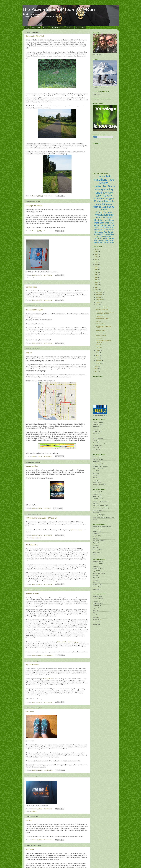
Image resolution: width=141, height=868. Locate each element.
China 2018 (99, 234)
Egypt (110, 232)
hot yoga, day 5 (32, 545)
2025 (96, 252)
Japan (96, 225)
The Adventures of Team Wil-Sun (59, 9)
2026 (96, 249)
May (98, 353)
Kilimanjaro (107, 218)
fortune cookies (32, 466)
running (108, 189)
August (98, 302)
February (99, 361)
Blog (28, 28)
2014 (96, 280)
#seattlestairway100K (104, 228)
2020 (96, 265)
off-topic (111, 225)
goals (105, 238)
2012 (96, 285)
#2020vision (109, 234)
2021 (96, 262)
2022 (96, 260)
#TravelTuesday (104, 212)
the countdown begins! (35, 310)
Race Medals (80, 28)
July (98, 305)
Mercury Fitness (48, 679)
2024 (96, 254)
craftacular (100, 186)
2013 (96, 282)
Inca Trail (109, 223)
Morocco (98, 238)
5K (104, 204)
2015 (96, 277)
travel (104, 210)
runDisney (101, 193)
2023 (96, 257)
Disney (103, 225)
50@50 (110, 198)
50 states (98, 201)
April (98, 355)
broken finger (109, 240)
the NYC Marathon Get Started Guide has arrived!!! (105, 313)
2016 (96, 275)
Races (45, 28)
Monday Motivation (104, 236)
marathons (33, 278)
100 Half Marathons (57, 28)
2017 (96, 272)
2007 (96, 371)
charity (32, 538)
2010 (96, 290)
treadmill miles (31, 287)
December (99, 292)
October (99, 297)
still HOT (29, 821)
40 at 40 (108, 196)
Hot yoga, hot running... (35, 206)
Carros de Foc (101, 232)
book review (98, 242)
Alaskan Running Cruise (104, 230)
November (99, 295)
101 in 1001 (36, 28)
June (98, 350)
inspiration (99, 223)
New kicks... (31, 712)
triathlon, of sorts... (33, 594)
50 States (70, 28)
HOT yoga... (31, 849)
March (98, 358)
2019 (96, 267)
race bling (109, 220)
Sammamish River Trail (35, 36)
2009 (96, 366)
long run (29, 353)
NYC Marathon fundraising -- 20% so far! (42, 518)
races (39, 278)
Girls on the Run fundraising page (68, 642)
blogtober (99, 220)
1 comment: (47, 508)
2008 (96, 369)
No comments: (49, 196)
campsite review (109, 242)
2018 (96, 270)
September (100, 300)
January (99, 363)
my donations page (76, 530)
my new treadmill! (33, 665)
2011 (96, 287)
